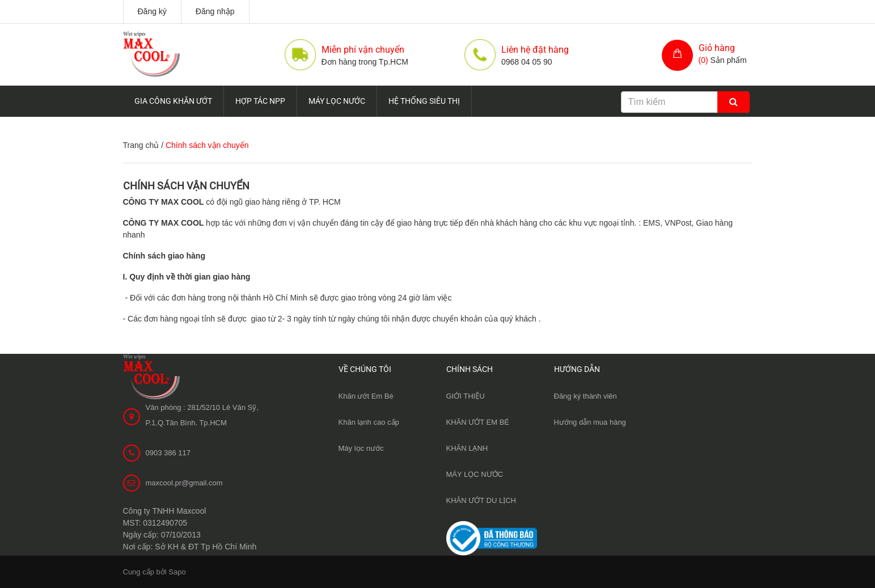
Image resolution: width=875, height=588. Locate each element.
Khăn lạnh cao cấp (369, 422)
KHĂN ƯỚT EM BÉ (478, 422)
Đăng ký (152, 11)
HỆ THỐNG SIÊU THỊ (424, 101)
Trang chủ (141, 145)
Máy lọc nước (361, 448)
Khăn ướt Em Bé (366, 396)
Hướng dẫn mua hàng (590, 422)
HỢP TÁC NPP (260, 101)
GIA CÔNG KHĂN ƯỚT (173, 101)
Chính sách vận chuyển (186, 186)
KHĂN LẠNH (467, 448)
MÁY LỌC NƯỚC (337, 101)
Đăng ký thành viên (586, 396)
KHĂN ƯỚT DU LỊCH (481, 500)
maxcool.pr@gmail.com (184, 483)
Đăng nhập (215, 11)
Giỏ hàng (717, 48)
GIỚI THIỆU (466, 396)
